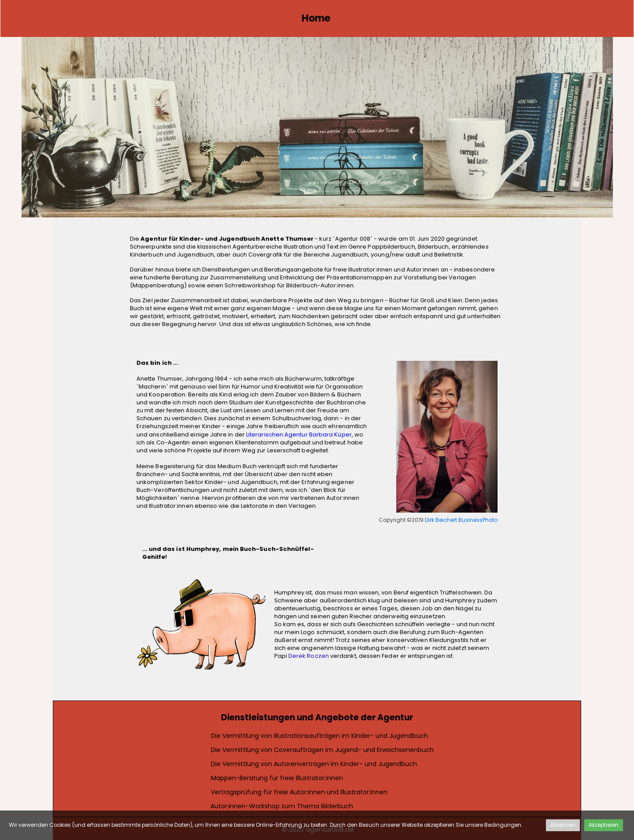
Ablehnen (563, 825)
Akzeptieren (604, 825)
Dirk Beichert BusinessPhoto (461, 520)
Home (316, 18)
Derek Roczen (309, 656)
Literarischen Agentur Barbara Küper (299, 435)
